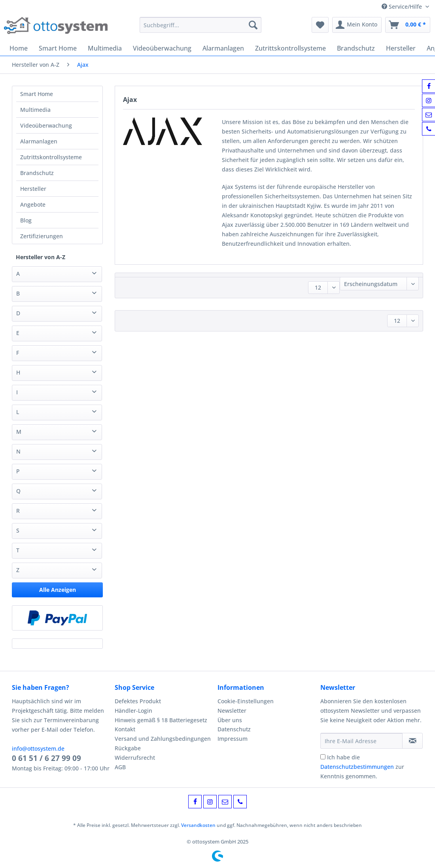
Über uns (230, 720)
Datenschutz (234, 729)
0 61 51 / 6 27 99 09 (46, 758)
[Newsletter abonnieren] (412, 741)
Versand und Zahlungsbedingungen (163, 739)
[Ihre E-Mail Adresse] (361, 741)
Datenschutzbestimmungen (357, 767)
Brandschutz (37, 173)
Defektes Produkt (138, 701)
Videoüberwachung (46, 125)
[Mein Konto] (357, 25)
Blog (26, 220)
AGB (120, 767)
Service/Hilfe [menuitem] (403, 7)
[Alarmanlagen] (223, 48)
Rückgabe (128, 748)
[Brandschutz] (356, 48)
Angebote (33, 204)
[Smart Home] (58, 48)
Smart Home (37, 94)
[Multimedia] (105, 48)
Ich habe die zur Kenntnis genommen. (362, 767)
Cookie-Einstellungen (246, 701)
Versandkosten (198, 825)
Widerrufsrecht (135, 758)
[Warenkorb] (408, 25)
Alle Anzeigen (58, 590)
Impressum (233, 739)
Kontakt (125, 729)
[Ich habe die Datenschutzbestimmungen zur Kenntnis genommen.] (323, 757)
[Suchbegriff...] (200, 25)
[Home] (19, 48)
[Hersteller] (401, 48)
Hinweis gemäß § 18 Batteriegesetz (161, 720)
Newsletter (232, 711)
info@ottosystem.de (38, 748)
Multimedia (35, 110)
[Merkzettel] (320, 25)
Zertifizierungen (42, 236)
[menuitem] (200, 29)
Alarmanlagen (39, 141)
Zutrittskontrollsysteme (51, 157)
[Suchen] (253, 25)
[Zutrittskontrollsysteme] (290, 48)
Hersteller (33, 189)
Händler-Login (133, 711)
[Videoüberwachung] (162, 48)
